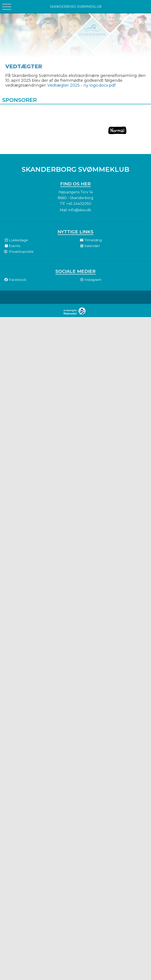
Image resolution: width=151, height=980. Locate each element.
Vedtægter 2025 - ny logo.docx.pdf (81, 85)
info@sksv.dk (80, 210)
